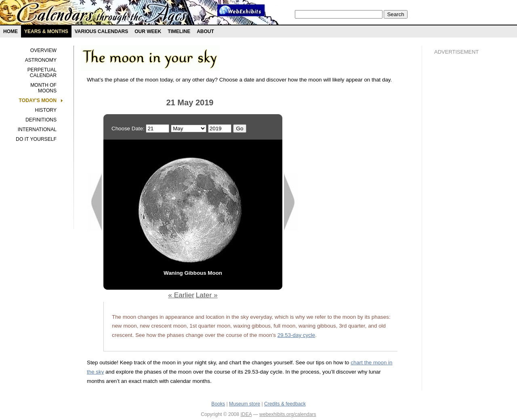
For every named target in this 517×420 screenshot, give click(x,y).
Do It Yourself (36, 139)
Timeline (179, 31)
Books (218, 404)
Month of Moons (43, 88)
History (46, 110)
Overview (43, 50)
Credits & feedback (285, 404)
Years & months (46, 31)
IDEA (246, 414)
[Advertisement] (467, 198)
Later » (207, 295)
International (37, 130)
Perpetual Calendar (42, 73)
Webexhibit (241, 10)
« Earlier (181, 295)
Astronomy (41, 60)
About (205, 31)
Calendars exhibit (102, 14)
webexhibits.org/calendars (288, 414)
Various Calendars (101, 31)
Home (11, 31)
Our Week (148, 31)
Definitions (41, 120)
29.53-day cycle (296, 335)
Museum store (245, 404)
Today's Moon (38, 100)
